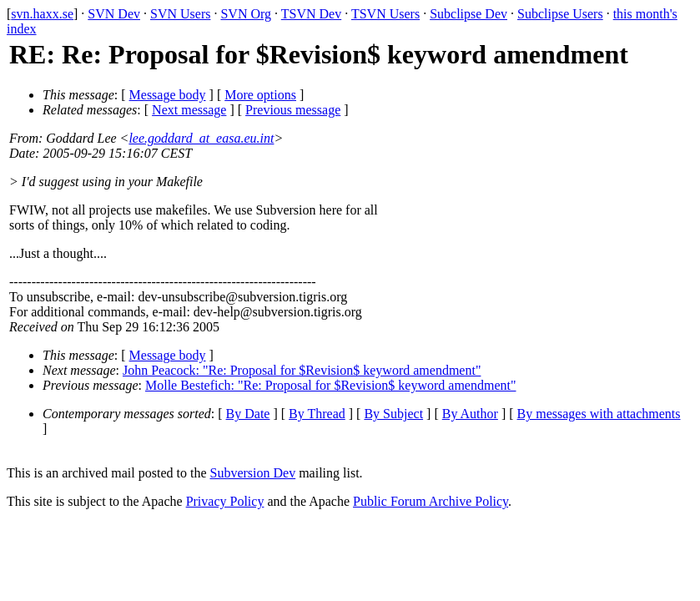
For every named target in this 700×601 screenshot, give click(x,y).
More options (260, 95)
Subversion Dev (253, 473)
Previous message (293, 110)
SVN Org (246, 14)
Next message (189, 110)
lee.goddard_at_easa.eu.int (201, 138)
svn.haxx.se (42, 14)
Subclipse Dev (468, 14)
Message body (168, 95)
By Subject (393, 414)
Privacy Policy (225, 501)
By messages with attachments (599, 414)
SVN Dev (114, 14)
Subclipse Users (560, 14)
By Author (470, 414)
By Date (248, 414)
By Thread (317, 414)
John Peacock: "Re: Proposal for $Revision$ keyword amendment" (302, 370)
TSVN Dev (311, 14)
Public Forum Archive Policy (431, 501)
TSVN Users (385, 14)
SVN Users (180, 14)
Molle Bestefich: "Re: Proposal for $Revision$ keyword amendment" (331, 385)
